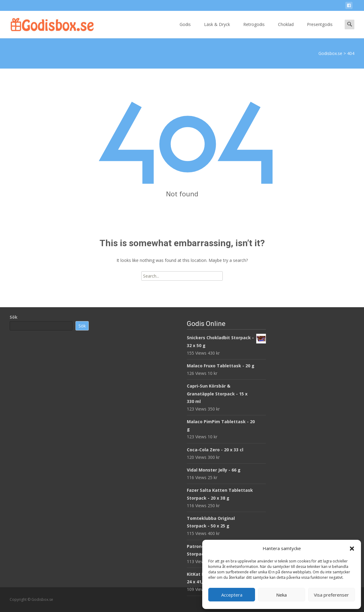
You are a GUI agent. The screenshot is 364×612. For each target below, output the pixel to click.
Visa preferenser (331, 595)
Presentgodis (320, 30)
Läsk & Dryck (217, 30)
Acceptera (232, 595)
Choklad (286, 30)
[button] (352, 549)
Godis (185, 30)
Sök (14, 317)
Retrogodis (254, 30)
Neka (281, 595)
